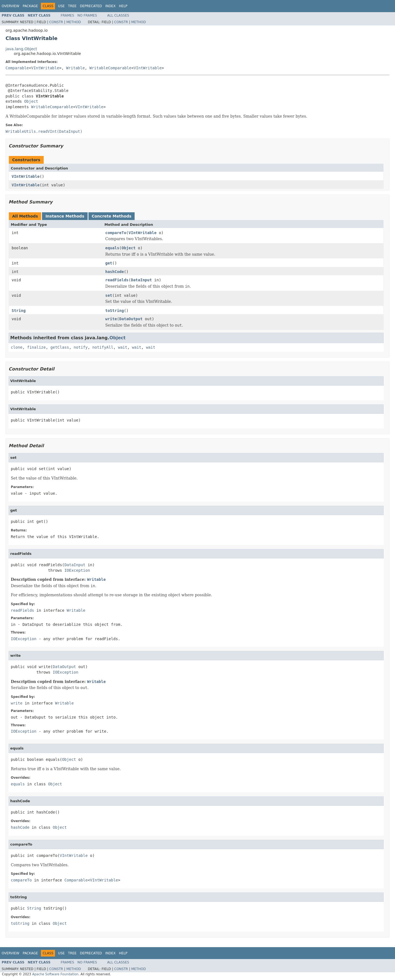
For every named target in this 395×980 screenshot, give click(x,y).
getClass (60, 347)
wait (123, 347)
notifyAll (103, 347)
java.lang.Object (21, 49)
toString (115, 311)
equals (112, 248)
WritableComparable (110, 68)
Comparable (17, 68)
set (109, 295)
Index (111, 6)
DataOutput (131, 319)
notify (81, 347)
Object (31, 101)
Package (30, 6)
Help (123, 6)
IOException (77, 570)
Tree (72, 6)
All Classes (118, 15)
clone (17, 347)
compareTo (116, 233)
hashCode (115, 272)
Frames (68, 15)
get (109, 263)
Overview (11, 6)
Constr (56, 22)
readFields (117, 280)
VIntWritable (45, 68)
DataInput (141, 280)
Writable (75, 68)
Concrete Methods (112, 216)
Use (61, 6)
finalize (36, 347)
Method (74, 22)
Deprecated (91, 6)
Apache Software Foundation (55, 974)
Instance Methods (65, 216)
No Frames (87, 15)
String (19, 311)
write (111, 319)
